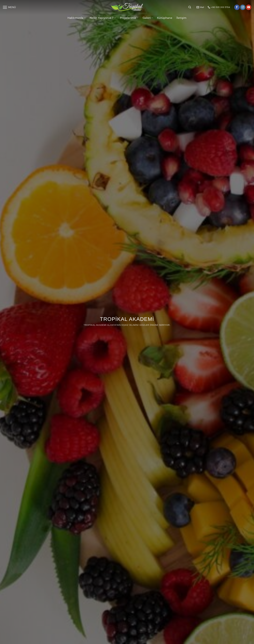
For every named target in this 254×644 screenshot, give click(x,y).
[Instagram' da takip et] (243, 7)
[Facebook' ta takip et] (237, 7)
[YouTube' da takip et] (249, 7)
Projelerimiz (129, 18)
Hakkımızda (77, 18)
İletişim (182, 18)
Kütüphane (165, 18)
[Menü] (9, 7)
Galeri (148, 18)
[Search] (190, 7)
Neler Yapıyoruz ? (103, 18)
